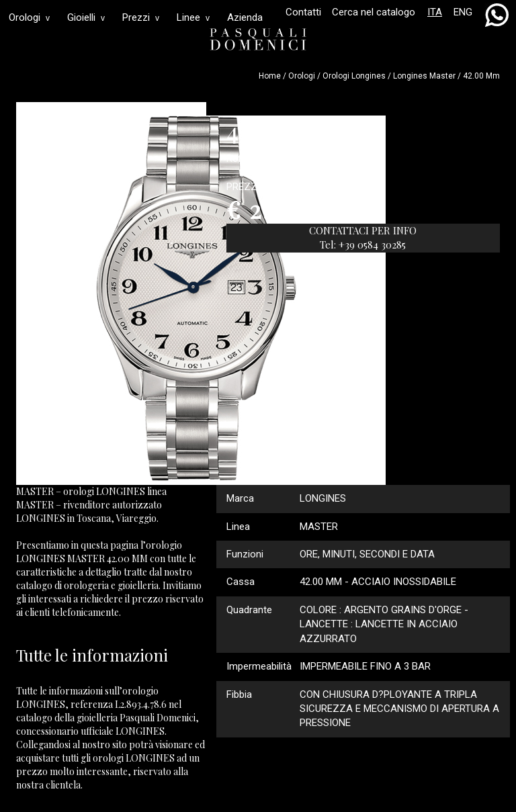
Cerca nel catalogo (374, 12)
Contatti (303, 12)
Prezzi (141, 17)
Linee (193, 17)
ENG (463, 12)
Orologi (29, 17)
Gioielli (86, 17)
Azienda (245, 17)
